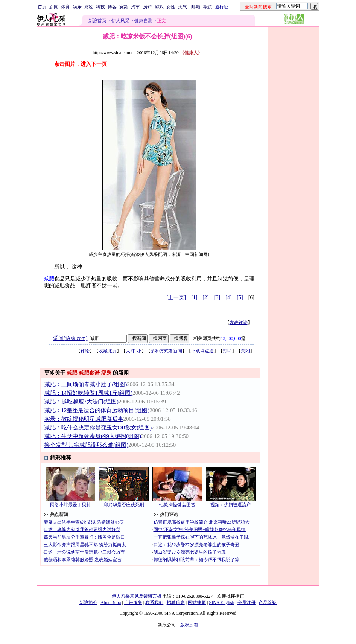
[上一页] (176, 298)
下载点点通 (202, 351)
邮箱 (196, 7)
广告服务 (133, 603)
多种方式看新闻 (166, 351)
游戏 (159, 7)
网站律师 (197, 603)
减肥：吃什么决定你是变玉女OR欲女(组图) (98, 428)
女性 (171, 7)
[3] (217, 298)
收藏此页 (108, 351)
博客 (112, 7)
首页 (42, 7)
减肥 (49, 279)
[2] (205, 298)
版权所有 (189, 625)
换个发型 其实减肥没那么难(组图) (87, 445)
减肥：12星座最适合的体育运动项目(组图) (97, 410)
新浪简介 (88, 603)
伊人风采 (120, 21)
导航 (207, 7)
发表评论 (239, 323)
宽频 (124, 7)
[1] (194, 298)
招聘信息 (176, 603)
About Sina (111, 603)
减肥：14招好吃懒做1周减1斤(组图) (89, 393)
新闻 (54, 7)
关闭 (245, 351)
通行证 (222, 7)
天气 (183, 7)
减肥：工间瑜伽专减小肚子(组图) (86, 384)
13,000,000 (231, 338)
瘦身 (106, 373)
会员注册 (246, 603)
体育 (65, 7)
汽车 (135, 7)
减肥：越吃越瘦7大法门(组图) (81, 402)
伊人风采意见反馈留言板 (137, 596)
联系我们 (154, 603)
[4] (228, 298)
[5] (240, 298)
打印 (227, 351)
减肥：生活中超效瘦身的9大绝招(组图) (93, 436)
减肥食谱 (89, 373)
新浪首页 (97, 21)
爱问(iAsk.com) (70, 338)
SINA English (221, 603)
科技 (100, 7)
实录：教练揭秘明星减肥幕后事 (84, 419)
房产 (148, 7)
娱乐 (77, 7)
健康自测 (143, 21)
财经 (89, 7)
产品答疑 (268, 603)
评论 (85, 351)
